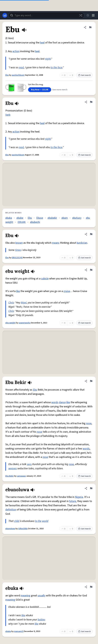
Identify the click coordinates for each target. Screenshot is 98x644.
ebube (20, 218)
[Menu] (93, 15)
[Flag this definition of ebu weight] (91, 270)
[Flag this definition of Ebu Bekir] (91, 381)
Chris (11, 303)
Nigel (24, 303)
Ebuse (40, 218)
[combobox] (46, 15)
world (45, 521)
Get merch (84, 75)
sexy (29, 464)
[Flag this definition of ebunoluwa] (91, 488)
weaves (13, 468)
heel (42, 43)
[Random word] (81, 15)
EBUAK (22, 222)
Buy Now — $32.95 (40, 90)
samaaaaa (21, 476)
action (16, 51)
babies (41, 620)
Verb (8, 115)
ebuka (9, 218)
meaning (26, 596)
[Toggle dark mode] (88, 15)
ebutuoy (77, 218)
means (56, 243)
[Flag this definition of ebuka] (91, 587)
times (18, 250)
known (19, 243)
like (18, 291)
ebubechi (35, 222)
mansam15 (19, 631)
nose (89, 423)
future (73, 501)
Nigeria (79, 497)
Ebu (7, 75)
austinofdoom (18, 75)
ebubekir (52, 218)
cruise (67, 291)
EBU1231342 (17, 258)
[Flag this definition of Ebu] (90, 27)
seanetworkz (25, 323)
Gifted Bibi (23, 529)
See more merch (60, 90)
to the (38, 521)
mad (21, 68)
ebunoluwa (10, 529)
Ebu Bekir (10, 476)
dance (62, 402)
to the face (56, 68)
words (55, 402)
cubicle (45, 279)
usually (42, 596)
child (17, 521)
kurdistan (82, 243)
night (48, 59)
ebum (65, 218)
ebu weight (10, 323)
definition (11, 510)
